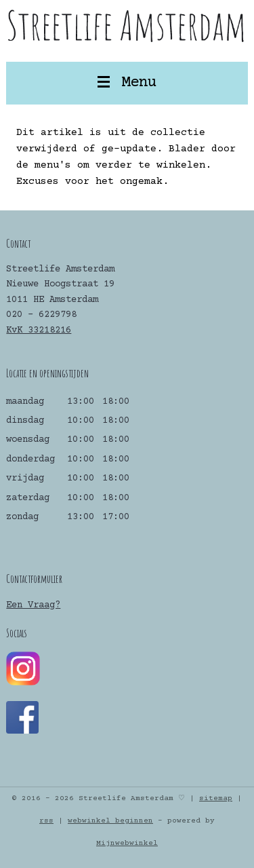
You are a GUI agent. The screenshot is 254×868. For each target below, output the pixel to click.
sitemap (216, 798)
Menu (127, 83)
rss (46, 821)
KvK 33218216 (39, 331)
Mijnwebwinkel (127, 843)
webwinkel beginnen (110, 821)
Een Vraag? (33, 605)
